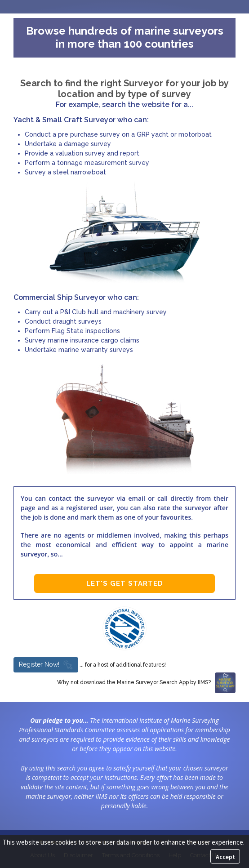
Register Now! (46, 664)
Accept (225, 857)
